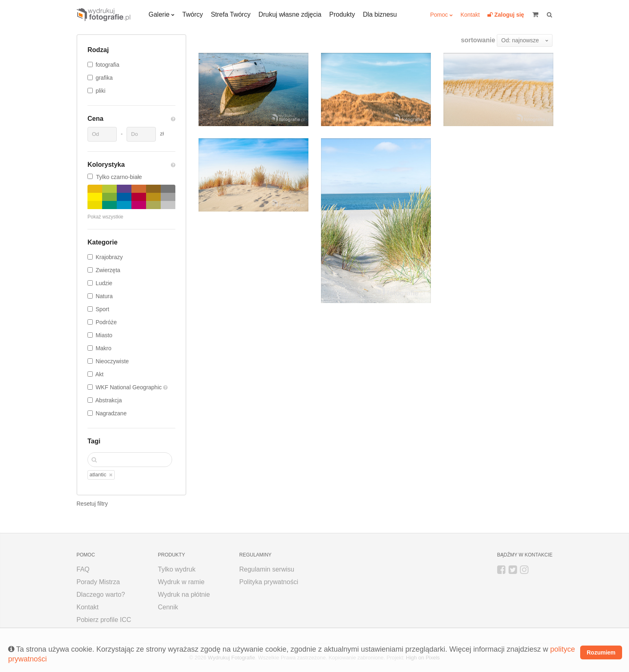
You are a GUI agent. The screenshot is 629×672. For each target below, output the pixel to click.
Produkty (342, 14)
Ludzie (104, 283)
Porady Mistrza (98, 582)
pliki (100, 91)
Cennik (168, 607)
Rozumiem (601, 652)
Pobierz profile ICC (104, 620)
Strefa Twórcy (231, 14)
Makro (104, 348)
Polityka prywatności (269, 582)
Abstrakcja (108, 400)
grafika (104, 78)
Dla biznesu (380, 14)
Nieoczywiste (112, 361)
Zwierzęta (108, 270)
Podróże (106, 322)
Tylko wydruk (177, 569)
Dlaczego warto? (101, 595)
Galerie (159, 14)
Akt (99, 374)
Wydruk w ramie (181, 582)
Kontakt (470, 15)
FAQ (83, 569)
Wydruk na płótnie (184, 595)
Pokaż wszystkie (105, 217)
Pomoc (439, 15)
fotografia (107, 65)
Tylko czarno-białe (115, 177)
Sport (102, 309)
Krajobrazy (109, 257)
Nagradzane (111, 413)
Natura (104, 296)
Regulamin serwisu (267, 569)
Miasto (104, 335)
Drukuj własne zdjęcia (290, 14)
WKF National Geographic (130, 387)
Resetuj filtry (92, 504)
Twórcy (193, 14)
